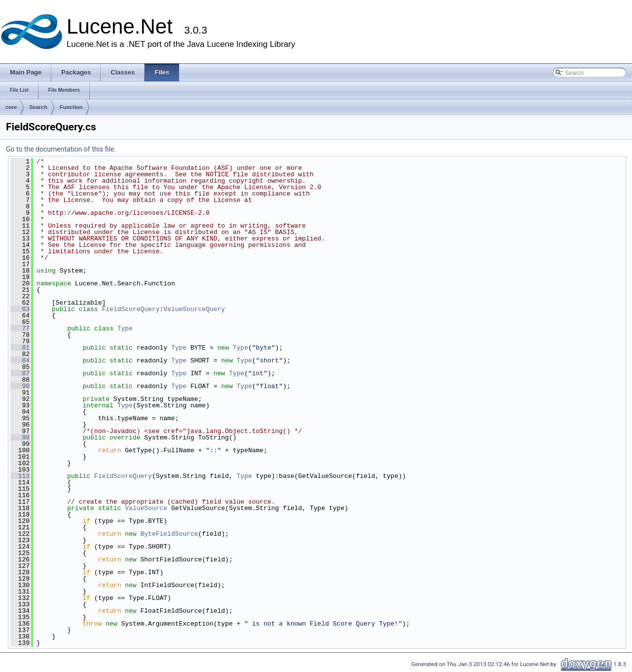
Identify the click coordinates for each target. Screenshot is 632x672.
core (11, 107)
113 (20, 476)
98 (20, 437)
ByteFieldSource (169, 534)
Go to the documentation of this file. (61, 149)
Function (71, 107)
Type (125, 328)
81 (20, 348)
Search (38, 107)
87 (20, 373)
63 (20, 309)
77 (20, 328)
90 (20, 386)
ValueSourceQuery (194, 309)
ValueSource (146, 508)
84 (20, 360)
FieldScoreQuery (130, 309)
